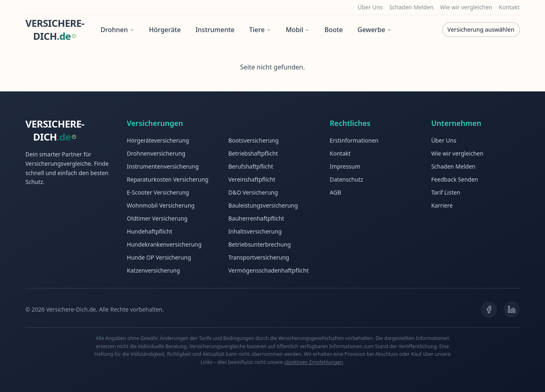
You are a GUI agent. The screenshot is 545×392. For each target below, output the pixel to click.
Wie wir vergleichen (466, 7)
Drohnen (117, 30)
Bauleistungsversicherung (263, 205)
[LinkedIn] (512, 310)
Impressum (345, 166)
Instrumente (215, 30)
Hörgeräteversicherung (158, 140)
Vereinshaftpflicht (252, 179)
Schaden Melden (411, 7)
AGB (335, 192)
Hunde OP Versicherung (159, 257)
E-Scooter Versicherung (158, 192)
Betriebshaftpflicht (253, 153)
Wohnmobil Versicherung (161, 205)
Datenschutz (346, 179)
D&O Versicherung (253, 192)
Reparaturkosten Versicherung (168, 179)
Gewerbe (375, 30)
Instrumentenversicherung (163, 166)
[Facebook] (489, 310)
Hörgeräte (165, 30)
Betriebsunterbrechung (260, 244)
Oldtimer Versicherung (157, 218)
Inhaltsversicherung (255, 231)
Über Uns (370, 7)
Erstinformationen (354, 140)
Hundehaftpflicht (150, 231)
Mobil (298, 30)
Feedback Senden (455, 179)
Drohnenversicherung (156, 153)
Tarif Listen (446, 192)
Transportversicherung (259, 257)
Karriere (442, 205)
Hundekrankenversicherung (164, 244)
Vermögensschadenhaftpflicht (269, 270)
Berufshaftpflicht (251, 166)
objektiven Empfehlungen (314, 362)
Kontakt (509, 7)
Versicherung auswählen (481, 29)
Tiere (260, 30)
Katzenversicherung (153, 270)
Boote (333, 30)
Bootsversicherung (254, 140)
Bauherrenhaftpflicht (256, 218)
